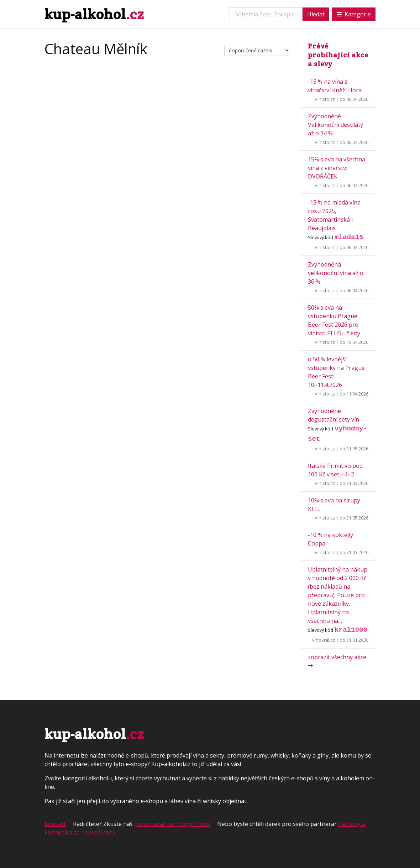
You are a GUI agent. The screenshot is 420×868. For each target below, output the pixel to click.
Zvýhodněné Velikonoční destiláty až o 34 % (335, 125)
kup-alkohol (94, 14)
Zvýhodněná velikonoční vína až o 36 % (336, 273)
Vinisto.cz (325, 99)
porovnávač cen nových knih (172, 824)
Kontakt (55, 824)
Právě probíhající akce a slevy (338, 55)
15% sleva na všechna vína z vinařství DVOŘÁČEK (337, 168)
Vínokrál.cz (323, 640)
